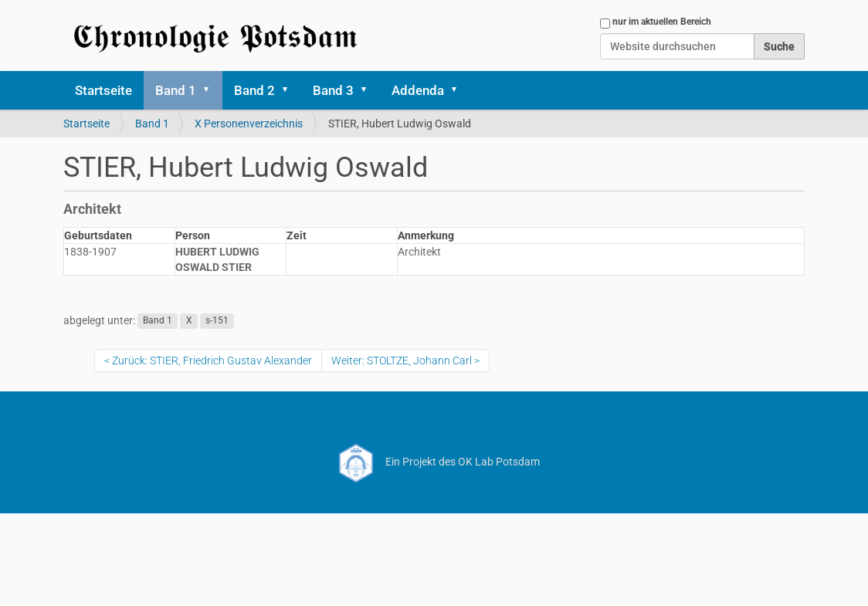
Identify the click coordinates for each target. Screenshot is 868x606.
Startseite (103, 90)
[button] (212, 90)
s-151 (217, 321)
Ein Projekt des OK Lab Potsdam (434, 462)
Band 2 (254, 90)
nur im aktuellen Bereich (662, 22)
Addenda (418, 90)
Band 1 (176, 90)
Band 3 (333, 90)
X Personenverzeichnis (249, 124)
